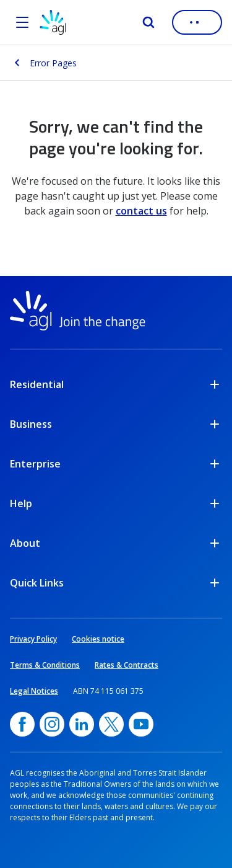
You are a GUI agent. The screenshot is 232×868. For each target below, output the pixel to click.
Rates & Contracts (127, 665)
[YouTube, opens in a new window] (141, 724)
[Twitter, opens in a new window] (111, 724)
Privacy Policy (33, 639)
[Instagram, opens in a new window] (52, 724)
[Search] (148, 22)
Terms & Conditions (45, 665)
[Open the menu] (22, 22)
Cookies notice (98, 639)
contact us (141, 211)
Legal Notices (34, 691)
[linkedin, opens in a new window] (82, 724)
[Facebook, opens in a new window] (22, 724)
